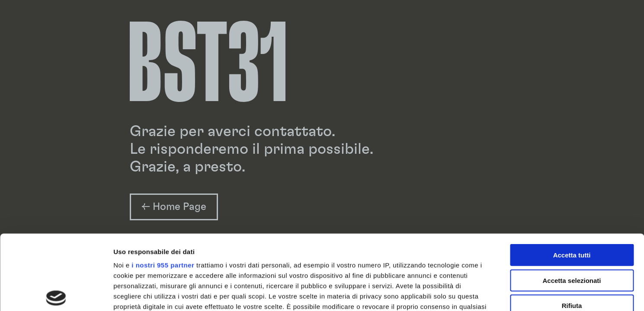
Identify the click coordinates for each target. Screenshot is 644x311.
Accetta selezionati (572, 203)
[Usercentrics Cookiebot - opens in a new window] (56, 294)
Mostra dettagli (455, 294)
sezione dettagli (424, 260)
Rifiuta (572, 228)
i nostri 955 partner (163, 188)
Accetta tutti (572, 178)
